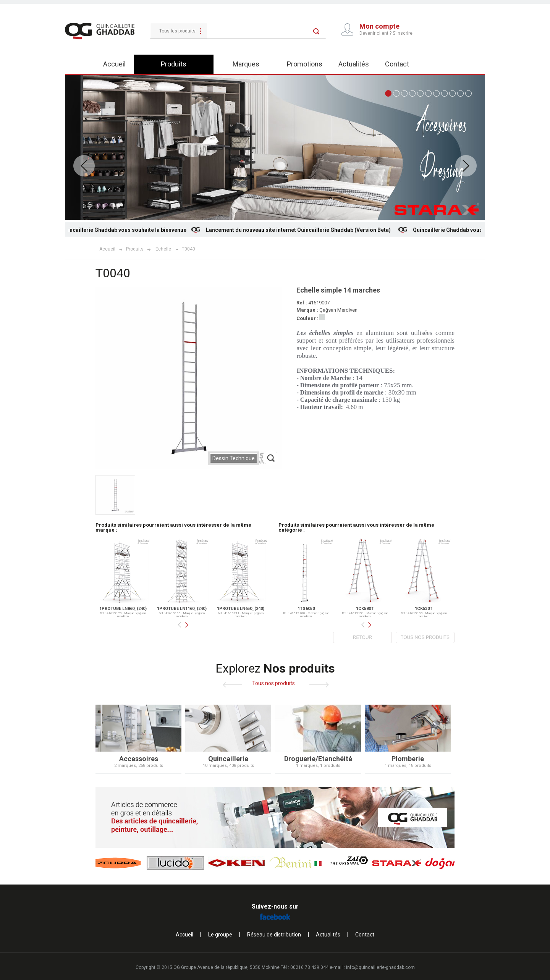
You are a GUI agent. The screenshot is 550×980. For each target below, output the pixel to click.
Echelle (163, 249)
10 (460, 93)
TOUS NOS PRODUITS (425, 637)
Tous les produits (177, 31)
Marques (246, 64)
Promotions (305, 64)
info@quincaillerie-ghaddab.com (380, 967)
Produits (174, 64)
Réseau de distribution (274, 935)
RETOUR (362, 637)
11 (468, 93)
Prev (84, 166)
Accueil (114, 64)
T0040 (188, 249)
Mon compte (379, 26)
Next (466, 166)
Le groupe (220, 935)
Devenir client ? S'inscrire (386, 33)
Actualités (354, 64)
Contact (397, 64)
